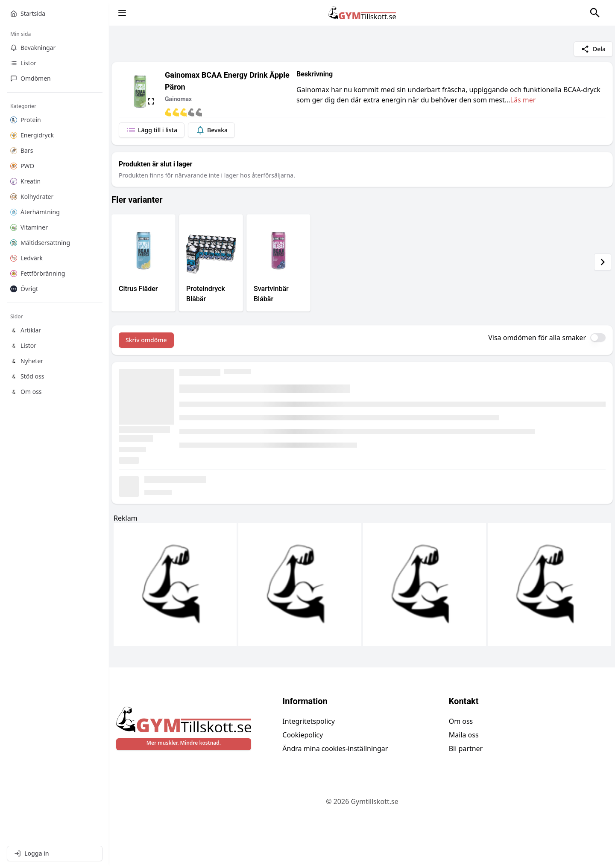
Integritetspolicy (309, 721)
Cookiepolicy (303, 735)
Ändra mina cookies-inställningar (335, 749)
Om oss (461, 721)
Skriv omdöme (146, 340)
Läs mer (523, 100)
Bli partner (466, 749)
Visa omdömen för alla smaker (537, 338)
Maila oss (464, 735)
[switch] (598, 338)
